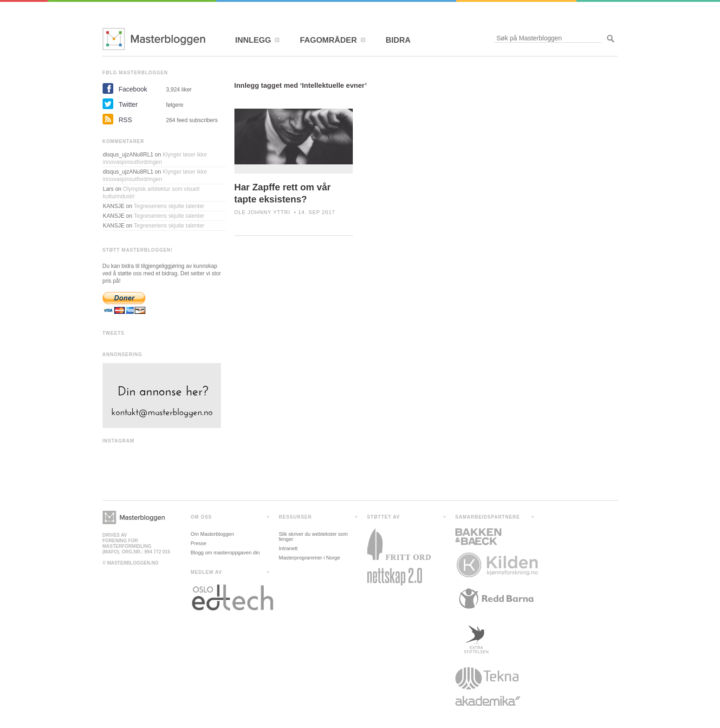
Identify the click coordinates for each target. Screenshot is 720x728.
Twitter (128, 104)
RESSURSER (295, 517)
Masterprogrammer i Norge (310, 558)
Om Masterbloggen (213, 534)
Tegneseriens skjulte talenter (169, 206)
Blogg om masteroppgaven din (225, 552)
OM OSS (201, 517)
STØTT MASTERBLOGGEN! (138, 250)
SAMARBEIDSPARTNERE (488, 517)
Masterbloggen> (134, 517)
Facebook (133, 89)
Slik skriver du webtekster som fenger (314, 536)
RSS (126, 120)
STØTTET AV (384, 517)
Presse (199, 543)
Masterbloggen (154, 39)
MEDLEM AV (207, 572)
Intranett (288, 548)
